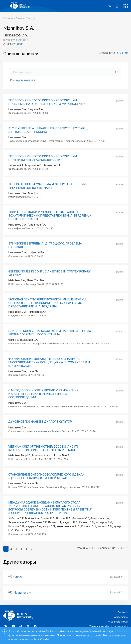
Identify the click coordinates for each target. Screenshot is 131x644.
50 (126, 53)
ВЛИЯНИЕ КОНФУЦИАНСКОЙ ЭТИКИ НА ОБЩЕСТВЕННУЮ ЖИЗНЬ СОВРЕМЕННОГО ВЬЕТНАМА (50, 333)
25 (121, 53)
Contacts (123, 612)
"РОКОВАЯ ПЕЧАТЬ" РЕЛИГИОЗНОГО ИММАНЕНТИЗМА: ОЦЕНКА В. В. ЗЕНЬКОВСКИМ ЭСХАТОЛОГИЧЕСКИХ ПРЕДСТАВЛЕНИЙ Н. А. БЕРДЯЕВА (48, 303)
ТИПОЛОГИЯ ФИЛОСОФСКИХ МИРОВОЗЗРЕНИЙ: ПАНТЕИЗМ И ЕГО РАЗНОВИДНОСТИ (43, 158)
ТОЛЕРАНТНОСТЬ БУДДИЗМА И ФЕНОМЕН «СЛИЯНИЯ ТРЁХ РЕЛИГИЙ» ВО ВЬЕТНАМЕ (47, 186)
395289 (20, 44)
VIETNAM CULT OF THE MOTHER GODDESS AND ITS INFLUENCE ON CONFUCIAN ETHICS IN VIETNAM (44, 448)
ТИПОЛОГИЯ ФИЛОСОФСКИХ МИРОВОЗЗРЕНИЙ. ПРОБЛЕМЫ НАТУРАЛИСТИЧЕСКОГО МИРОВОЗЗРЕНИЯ (48, 102)
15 (117, 53)
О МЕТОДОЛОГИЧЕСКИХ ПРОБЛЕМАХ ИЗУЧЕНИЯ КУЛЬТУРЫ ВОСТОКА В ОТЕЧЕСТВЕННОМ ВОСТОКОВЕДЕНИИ (43, 394)
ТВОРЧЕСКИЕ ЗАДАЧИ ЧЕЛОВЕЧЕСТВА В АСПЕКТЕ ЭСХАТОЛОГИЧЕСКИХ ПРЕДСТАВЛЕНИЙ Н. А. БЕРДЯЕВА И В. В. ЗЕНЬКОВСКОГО (50, 216)
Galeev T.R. (21, 577)
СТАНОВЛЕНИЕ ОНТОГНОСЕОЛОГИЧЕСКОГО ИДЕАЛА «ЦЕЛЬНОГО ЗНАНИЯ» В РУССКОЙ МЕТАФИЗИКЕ (46, 476)
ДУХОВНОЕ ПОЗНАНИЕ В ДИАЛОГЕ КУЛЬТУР (40, 422)
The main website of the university (109, 626)
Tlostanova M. (23, 593)
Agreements (121, 617)
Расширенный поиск (23, 80)
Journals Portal (119, 622)
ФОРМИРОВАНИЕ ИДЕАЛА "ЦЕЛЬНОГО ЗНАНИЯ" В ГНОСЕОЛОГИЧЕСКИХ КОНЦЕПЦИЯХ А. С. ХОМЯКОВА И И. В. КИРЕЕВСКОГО (50, 362)
